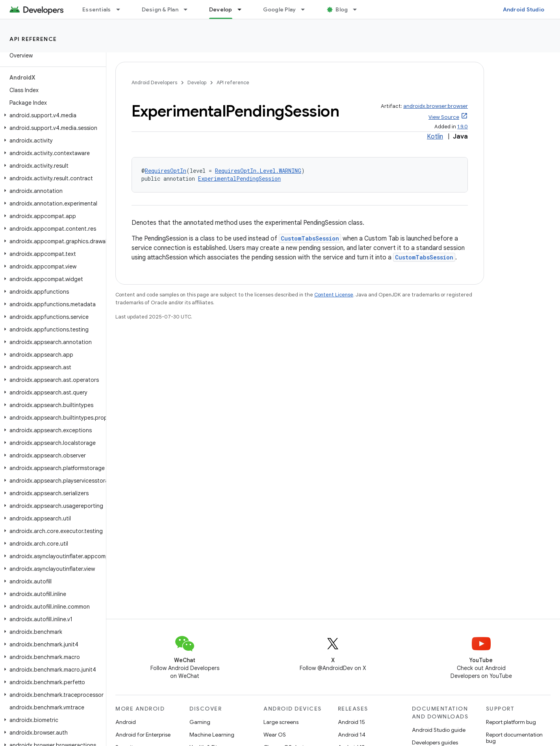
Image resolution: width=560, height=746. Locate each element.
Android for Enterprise (143, 735)
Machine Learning (212, 735)
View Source (444, 117)
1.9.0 (463, 127)
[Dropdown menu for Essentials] (122, 9)
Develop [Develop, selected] (221, 9)
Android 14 (352, 735)
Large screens (281, 722)
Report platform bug (511, 722)
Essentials (97, 9)
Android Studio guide (439, 730)
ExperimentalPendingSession (239, 179)
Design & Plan (160, 9)
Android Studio (524, 9)
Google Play (280, 9)
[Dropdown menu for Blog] (358, 9)
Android (126, 722)
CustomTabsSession (310, 238)
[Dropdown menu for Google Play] (306, 9)
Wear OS (275, 735)
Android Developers (154, 82)
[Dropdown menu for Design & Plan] (189, 9)
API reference (33, 39)
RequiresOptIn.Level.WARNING (258, 171)
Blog (342, 9)
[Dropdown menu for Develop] (243, 9)
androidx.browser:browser (436, 106)
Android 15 (351, 722)
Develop (197, 82)
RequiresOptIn (166, 171)
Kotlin (435, 137)
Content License (334, 295)
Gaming (200, 722)
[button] (51, 115)
